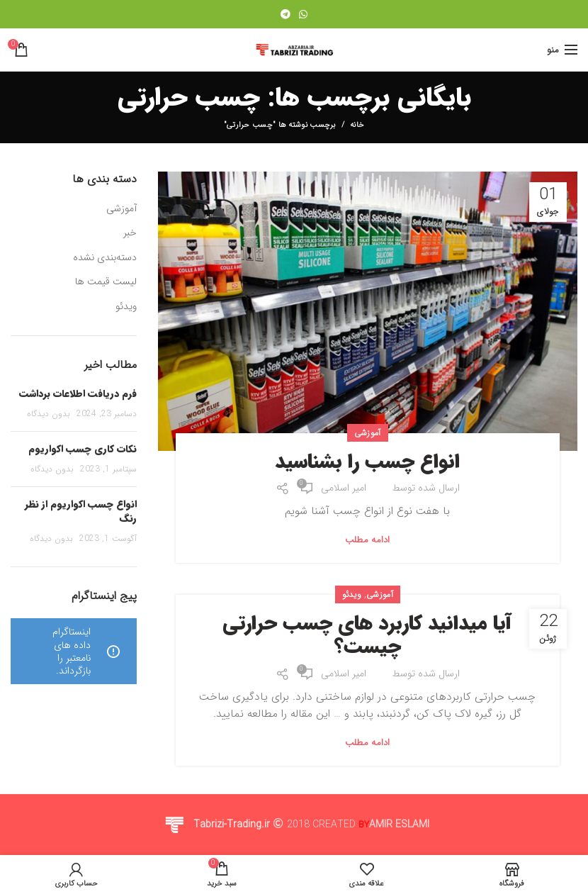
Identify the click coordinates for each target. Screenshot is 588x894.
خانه (357, 125)
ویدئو (352, 594)
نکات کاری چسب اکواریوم (83, 449)
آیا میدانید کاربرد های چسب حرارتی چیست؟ (367, 636)
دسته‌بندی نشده (105, 258)
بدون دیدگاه (49, 414)
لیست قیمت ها (106, 282)
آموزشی (368, 433)
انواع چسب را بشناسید (367, 463)
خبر (130, 233)
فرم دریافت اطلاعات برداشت (78, 393)
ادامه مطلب (368, 540)
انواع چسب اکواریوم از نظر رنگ (81, 511)
